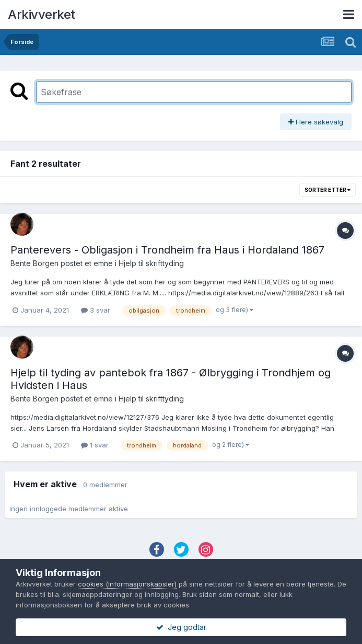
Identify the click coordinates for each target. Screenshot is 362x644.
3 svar (96, 310)
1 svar (95, 445)
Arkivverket (42, 14)
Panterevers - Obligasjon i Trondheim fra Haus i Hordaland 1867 (167, 250)
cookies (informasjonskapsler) (127, 584)
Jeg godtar (181, 627)
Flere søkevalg (316, 122)
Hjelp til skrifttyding (151, 263)
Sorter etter (328, 190)
